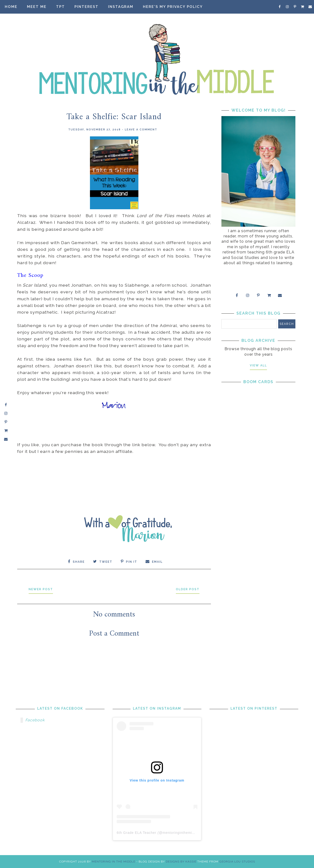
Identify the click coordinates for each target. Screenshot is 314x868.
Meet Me (37, 7)
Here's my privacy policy (173, 7)
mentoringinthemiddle (181, 833)
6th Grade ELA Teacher (136, 833)
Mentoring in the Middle (114, 862)
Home (11, 7)
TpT (60, 7)
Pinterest (86, 7)
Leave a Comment (141, 130)
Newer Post (41, 589)
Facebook (35, 720)
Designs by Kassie (181, 862)
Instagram (121, 7)
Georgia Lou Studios (237, 862)
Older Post (188, 589)
